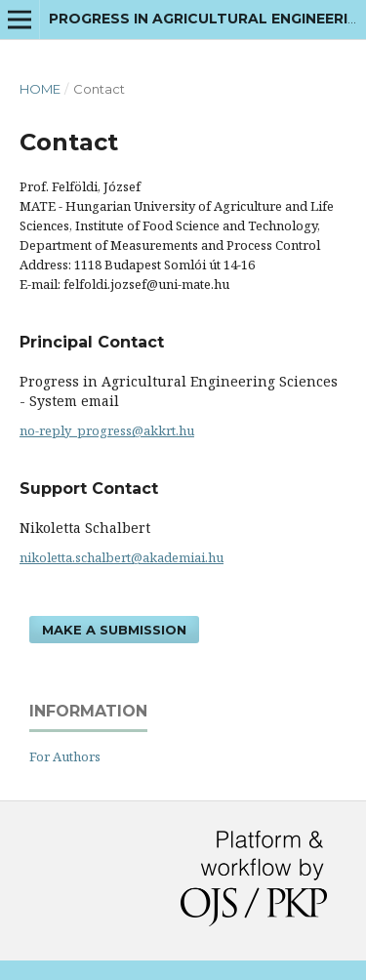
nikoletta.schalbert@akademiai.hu (122, 557)
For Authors (65, 756)
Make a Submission (114, 630)
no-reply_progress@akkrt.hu (107, 430)
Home (40, 89)
